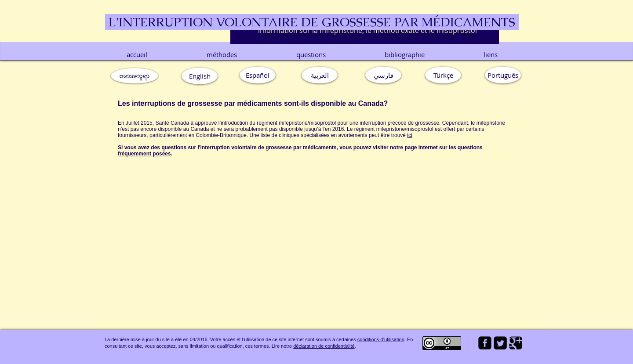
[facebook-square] (485, 343)
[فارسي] (383, 75)
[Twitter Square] (500, 343)
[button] (503, 75)
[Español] (258, 75)
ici (409, 135)
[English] (200, 76)
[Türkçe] (443, 75)
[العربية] (320, 75)
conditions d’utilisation (381, 339)
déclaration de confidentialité (324, 346)
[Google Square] (516, 343)
